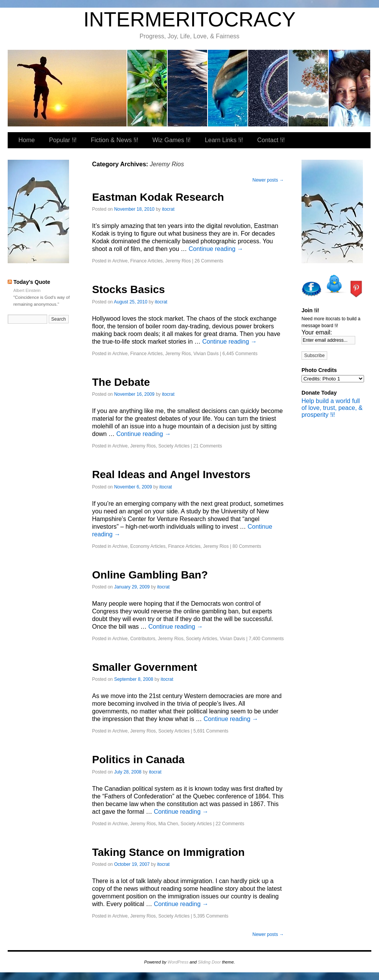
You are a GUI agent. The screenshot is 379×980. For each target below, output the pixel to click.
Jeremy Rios (178, 261)
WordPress (178, 962)
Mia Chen (168, 824)
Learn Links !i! (268, 88)
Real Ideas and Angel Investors (171, 474)
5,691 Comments (211, 731)
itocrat (68, 88)
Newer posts (268, 180)
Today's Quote (32, 282)
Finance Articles (146, 261)
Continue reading (216, 249)
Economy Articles (148, 546)
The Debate (121, 382)
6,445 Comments (240, 354)
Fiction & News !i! (188, 88)
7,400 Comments (266, 639)
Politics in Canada (138, 760)
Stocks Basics (129, 289)
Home (27, 140)
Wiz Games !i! (228, 88)
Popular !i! (147, 88)
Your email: (317, 332)
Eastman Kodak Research (158, 197)
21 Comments (208, 446)
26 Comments (209, 261)
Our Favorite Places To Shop (349, 88)
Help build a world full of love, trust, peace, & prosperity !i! (332, 408)
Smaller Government (145, 667)
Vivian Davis (206, 354)
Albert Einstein (27, 290)
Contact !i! (309, 88)
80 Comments (247, 546)
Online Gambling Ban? (150, 575)
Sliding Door (209, 962)
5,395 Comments (211, 916)
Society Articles (174, 446)
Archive (120, 261)
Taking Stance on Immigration (168, 852)
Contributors (143, 639)
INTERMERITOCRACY (189, 19)
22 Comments (230, 824)
